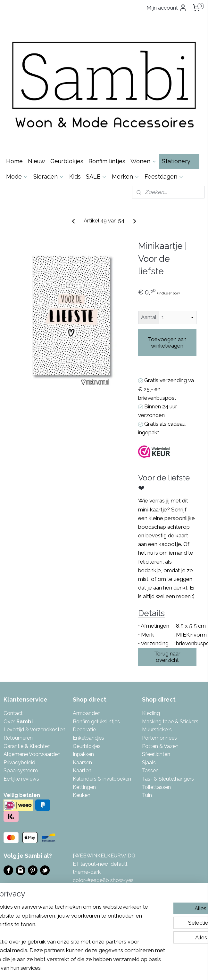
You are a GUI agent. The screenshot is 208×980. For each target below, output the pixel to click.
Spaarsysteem (21, 771)
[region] (62, 920)
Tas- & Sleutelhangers (168, 779)
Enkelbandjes (88, 738)
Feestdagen (164, 177)
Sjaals (149, 763)
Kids (75, 177)
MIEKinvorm (191, 634)
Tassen (150, 771)
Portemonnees (159, 738)
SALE (96, 177)
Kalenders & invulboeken (102, 779)
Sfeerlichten (156, 754)
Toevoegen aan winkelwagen (167, 342)
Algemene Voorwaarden (32, 754)
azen (173, 746)
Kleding (151, 713)
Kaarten (82, 771)
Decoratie (84, 730)
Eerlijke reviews (21, 779)
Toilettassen (156, 787)
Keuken (82, 795)
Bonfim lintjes (107, 161)
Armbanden (87, 713)
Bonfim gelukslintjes (96, 722)
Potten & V (154, 746)
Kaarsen (82, 763)
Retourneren (18, 738)
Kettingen (84, 787)
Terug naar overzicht (167, 657)
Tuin (147, 795)
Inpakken (83, 754)
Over (18, 722)
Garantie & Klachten (27, 746)
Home (14, 161)
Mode (17, 177)
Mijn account (167, 8)
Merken (126, 177)
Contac (12, 713)
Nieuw (37, 161)
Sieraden (49, 177)
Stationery (179, 161)
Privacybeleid (19, 763)
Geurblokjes (67, 161)
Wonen (144, 161)
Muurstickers (157, 730)
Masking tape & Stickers (170, 722)
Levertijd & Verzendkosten (34, 730)
